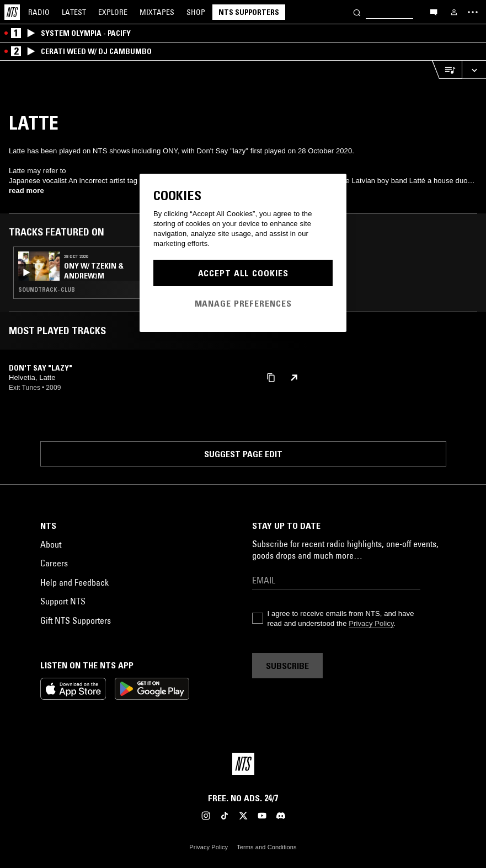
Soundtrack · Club (47, 290)
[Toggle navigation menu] (473, 12)
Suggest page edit (243, 454)
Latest (74, 12)
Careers (54, 563)
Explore (113, 12)
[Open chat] (434, 12)
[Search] (357, 12)
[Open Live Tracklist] (447, 70)
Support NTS (63, 601)
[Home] (12, 12)
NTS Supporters (249, 12)
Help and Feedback (74, 582)
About (51, 544)
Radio (39, 12)
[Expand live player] (474, 70)
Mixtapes (157, 12)
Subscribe (287, 666)
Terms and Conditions (266, 847)
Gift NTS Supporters (76, 620)
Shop (196, 12)
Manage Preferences (243, 303)
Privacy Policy (371, 623)
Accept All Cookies (243, 273)
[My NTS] (454, 12)
